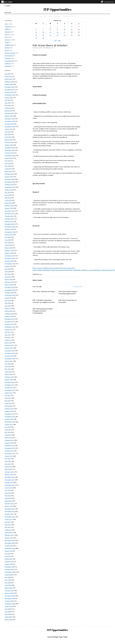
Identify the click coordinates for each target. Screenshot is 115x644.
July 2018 (8, 300)
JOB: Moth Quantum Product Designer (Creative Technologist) (43, 311)
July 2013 (8, 459)
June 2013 (8, 461)
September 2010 (10, 548)
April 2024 (8, 137)
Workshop (8, 66)
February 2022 (9, 206)
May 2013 (8, 464)
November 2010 (10, 543)
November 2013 (10, 448)
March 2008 (9, 619)
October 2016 (9, 356)
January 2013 (9, 474)
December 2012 (10, 477)
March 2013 (9, 469)
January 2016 (9, 380)
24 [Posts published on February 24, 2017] (65, 35)
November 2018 (10, 290)
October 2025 (9, 92)
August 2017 (9, 329)
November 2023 (10, 150)
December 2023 (10, 148)
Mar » (60, 41)
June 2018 (8, 303)
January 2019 (9, 285)
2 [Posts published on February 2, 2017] (57, 26)
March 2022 (9, 203)
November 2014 (10, 416)
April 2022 (8, 200)
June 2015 (8, 398)
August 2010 (9, 551)
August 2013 (9, 456)
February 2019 (9, 282)
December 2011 (10, 509)
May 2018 (8, 306)
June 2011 (8, 525)
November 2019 (10, 258)
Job (41, 16)
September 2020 (10, 232)
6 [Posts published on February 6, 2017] (36, 29)
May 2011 (8, 527)
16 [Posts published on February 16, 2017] (57, 32)
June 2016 (8, 366)
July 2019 (8, 269)
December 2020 (10, 224)
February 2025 (9, 113)
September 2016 (10, 358)
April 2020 (8, 245)
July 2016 (8, 364)
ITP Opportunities (57, 9)
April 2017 (8, 340)
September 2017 (10, 327)
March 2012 (9, 501)
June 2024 (8, 132)
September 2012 (10, 485)
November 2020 (10, 227)
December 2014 (10, 414)
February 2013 (9, 472)
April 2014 (8, 435)
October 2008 (9, 601)
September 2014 (10, 422)
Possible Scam (9, 45)
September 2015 (10, 390)
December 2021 (10, 211)
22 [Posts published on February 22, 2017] (50, 35)
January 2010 (9, 564)
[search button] (7, 6)
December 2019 (10, 256)
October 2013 (9, 451)
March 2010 (9, 559)
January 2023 (9, 177)
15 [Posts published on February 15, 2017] (50, 32)
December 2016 (10, 351)
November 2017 (10, 322)
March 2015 (9, 406)
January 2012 (9, 506)
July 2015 (8, 395)
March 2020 (9, 248)
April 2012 (8, 498)
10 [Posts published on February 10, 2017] (65, 29)
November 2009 (10, 567)
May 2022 (8, 198)
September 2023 (10, 155)
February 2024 (9, 142)
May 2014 (8, 432)
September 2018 (10, 295)
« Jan (55, 41)
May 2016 (8, 369)
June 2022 (8, 195)
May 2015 (8, 401)
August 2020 (9, 235)
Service (7, 50)
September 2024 (10, 126)
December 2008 (10, 596)
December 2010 (10, 540)
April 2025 (8, 108)
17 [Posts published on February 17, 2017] (65, 32)
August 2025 (9, 97)
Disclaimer (57, 16)
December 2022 (10, 179)
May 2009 (8, 583)
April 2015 (8, 403)
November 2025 (10, 90)
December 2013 (10, 445)
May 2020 (8, 242)
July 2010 (8, 554)
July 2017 (8, 332)
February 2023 (9, 174)
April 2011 (8, 530)
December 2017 (10, 319)
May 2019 (8, 274)
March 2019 (9, 279)
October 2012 (9, 482)
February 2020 (9, 250)
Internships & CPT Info (69, 16)
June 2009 (8, 580)
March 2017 (9, 343)
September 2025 (10, 95)
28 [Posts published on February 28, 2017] (43, 38)
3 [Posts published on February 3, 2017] (65, 26)
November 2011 (10, 511)
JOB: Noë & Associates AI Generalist (68, 301)
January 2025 (9, 116)
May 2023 (8, 166)
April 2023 (8, 169)
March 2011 (9, 532)
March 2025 (9, 111)
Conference (8, 27)
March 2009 (9, 588)
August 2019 (9, 266)
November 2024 (10, 121)
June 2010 (8, 556)
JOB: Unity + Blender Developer (44, 291)
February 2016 (9, 377)
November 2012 (10, 480)
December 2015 (10, 382)
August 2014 (9, 424)
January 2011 (9, 538)
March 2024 (9, 140)
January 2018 (9, 316)
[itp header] (57, 2)
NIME (7, 42)
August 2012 (9, 488)
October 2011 (9, 514)
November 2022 (10, 182)
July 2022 (8, 192)
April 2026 (8, 76)
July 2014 (8, 427)
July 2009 (8, 577)
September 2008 (10, 604)
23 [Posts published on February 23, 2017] (57, 35)
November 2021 (10, 213)
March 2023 (9, 171)
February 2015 (9, 409)
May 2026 (8, 74)
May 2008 (8, 614)
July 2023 (8, 161)
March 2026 (9, 79)
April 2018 (8, 308)
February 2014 (9, 440)
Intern (50, 16)
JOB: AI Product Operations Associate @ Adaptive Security (44, 301)
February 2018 (9, 314)
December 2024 (10, 119)
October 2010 (9, 546)
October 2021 (9, 216)
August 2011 (9, 519)
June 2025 (8, 103)
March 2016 (9, 374)
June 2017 (8, 335)
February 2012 (9, 503)
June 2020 (8, 240)
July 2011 (8, 522)
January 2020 (9, 253)
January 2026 (9, 84)
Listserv (7, 40)
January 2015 (9, 411)
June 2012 (8, 493)
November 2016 (10, 353)
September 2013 (10, 453)
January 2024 (9, 145)
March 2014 (9, 438)
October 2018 (9, 293)
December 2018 (10, 287)
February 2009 (9, 590)
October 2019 (9, 261)
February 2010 (9, 561)
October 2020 (9, 229)
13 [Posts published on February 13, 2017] (36, 32)
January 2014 (9, 443)
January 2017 (9, 348)
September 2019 (10, 264)
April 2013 (8, 467)
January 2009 (9, 593)
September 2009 (10, 572)
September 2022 (10, 187)
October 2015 (9, 387)
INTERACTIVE (109, 2)
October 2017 (9, 324)
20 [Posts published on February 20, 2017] (36, 35)
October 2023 (9, 153)
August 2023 (9, 158)
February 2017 (9, 345)
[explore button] (102, 2)
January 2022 (9, 208)
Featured (8, 32)
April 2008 (8, 617)
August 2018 (9, 298)
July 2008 (8, 609)
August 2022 (9, 190)
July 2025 (8, 100)
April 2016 (8, 372)
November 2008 (10, 598)
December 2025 (10, 87)
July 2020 (8, 237)
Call (45, 16)
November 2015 (10, 385)
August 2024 (9, 129)
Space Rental (9, 56)
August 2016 (9, 361)
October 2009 (9, 569)
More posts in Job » (78, 287)
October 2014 (9, 419)
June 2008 (8, 612)
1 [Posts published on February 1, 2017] (50, 26)
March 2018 (9, 311)
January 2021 (9, 221)
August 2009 (9, 575)
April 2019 (8, 277)
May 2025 (8, 105)
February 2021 (9, 219)
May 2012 (8, 496)
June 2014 (8, 430)
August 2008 (9, 606)
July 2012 (8, 490)
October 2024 (9, 124)
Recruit (7, 48)
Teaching (8, 58)
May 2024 (8, 134)
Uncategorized (9, 61)
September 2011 (10, 517)
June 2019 (8, 271)
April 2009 (8, 585)
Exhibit (7, 29)
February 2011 (9, 535)
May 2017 (8, 337)
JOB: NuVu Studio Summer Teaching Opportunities (68, 292)
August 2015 (9, 393)
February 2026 (9, 82)
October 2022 (9, 184)
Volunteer (8, 63)
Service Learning (10, 53)
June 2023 (8, 163)
